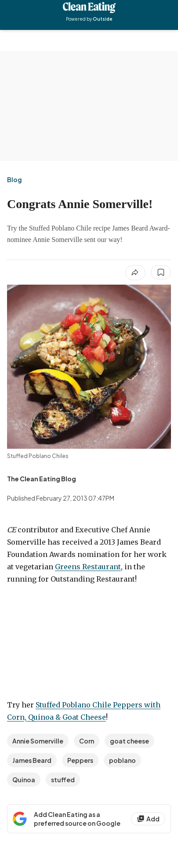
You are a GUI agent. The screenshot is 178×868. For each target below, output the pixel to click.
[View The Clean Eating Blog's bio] (42, 479)
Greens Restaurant (88, 567)
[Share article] (135, 273)
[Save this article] (161, 272)
